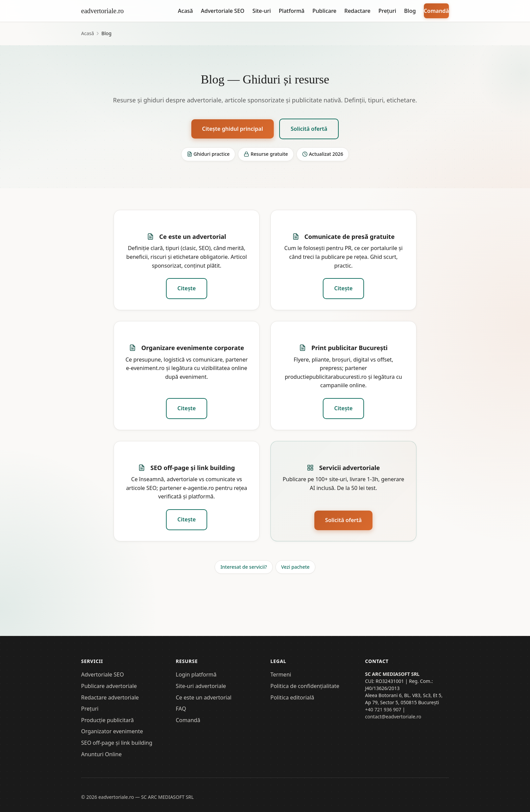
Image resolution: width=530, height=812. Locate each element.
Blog (410, 11)
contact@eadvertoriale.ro (393, 717)
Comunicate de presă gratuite (350, 237)
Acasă (185, 11)
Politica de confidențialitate (305, 686)
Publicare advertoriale (109, 686)
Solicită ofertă (309, 129)
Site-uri (262, 11)
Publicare (324, 11)
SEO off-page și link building (193, 468)
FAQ (181, 709)
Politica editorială (292, 697)
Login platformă (196, 674)
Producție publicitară (107, 720)
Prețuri (387, 11)
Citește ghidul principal (233, 129)
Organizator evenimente (112, 731)
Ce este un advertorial (193, 237)
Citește (187, 288)
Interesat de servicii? (244, 567)
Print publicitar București (349, 348)
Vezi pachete (295, 567)
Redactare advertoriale (110, 697)
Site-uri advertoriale (201, 686)
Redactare (357, 11)
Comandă (436, 11)
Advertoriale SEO (223, 11)
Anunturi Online (101, 754)
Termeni (281, 674)
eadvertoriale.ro (102, 11)
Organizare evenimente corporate (193, 348)
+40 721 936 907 (383, 709)
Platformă (292, 11)
